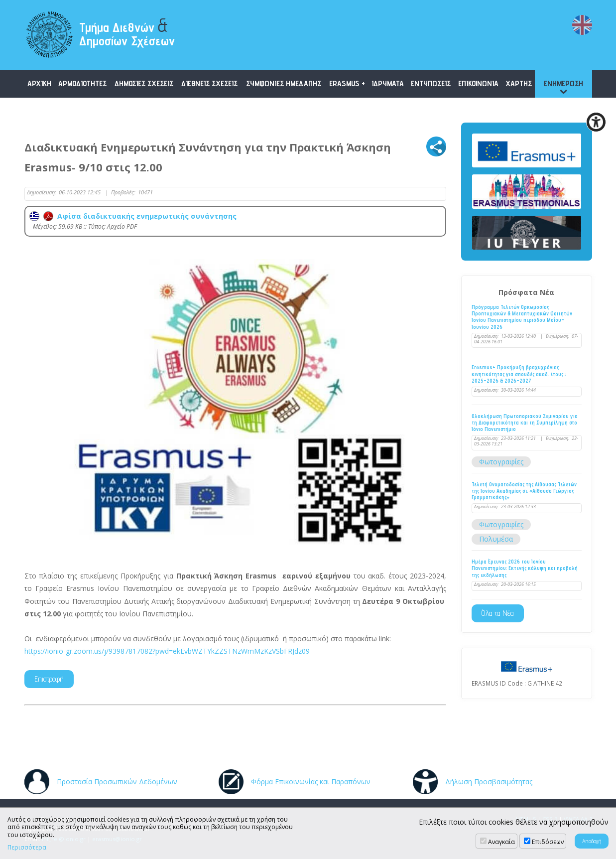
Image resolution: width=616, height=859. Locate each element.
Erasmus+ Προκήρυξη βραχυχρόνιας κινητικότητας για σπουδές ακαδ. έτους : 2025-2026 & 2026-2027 (519, 374)
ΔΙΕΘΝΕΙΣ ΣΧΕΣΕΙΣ (209, 83)
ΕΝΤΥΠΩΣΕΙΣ (431, 83)
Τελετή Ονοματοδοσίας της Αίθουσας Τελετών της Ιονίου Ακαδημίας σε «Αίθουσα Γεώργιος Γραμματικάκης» (524, 491)
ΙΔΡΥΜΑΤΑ (388, 83)
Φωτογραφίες (501, 462)
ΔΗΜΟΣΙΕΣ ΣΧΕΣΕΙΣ (144, 83)
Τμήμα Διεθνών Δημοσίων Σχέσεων (127, 31)
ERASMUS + (347, 83)
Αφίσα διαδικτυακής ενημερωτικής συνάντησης (133, 216)
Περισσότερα (27, 848)
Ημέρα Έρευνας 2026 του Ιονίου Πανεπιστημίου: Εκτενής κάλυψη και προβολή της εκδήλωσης (525, 568)
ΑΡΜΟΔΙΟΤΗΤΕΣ (82, 83)
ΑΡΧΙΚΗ (39, 83)
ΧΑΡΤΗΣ (519, 83)
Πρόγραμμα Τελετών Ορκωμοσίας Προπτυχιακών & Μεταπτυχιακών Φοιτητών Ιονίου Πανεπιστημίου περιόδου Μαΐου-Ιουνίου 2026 (522, 317)
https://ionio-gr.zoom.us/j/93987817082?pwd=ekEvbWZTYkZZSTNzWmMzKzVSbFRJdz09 (167, 651)
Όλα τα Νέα (498, 613)
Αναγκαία (501, 842)
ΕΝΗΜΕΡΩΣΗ (563, 83)
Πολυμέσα (496, 539)
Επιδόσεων (548, 842)
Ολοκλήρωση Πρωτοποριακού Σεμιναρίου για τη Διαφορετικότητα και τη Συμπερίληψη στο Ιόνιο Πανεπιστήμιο (525, 423)
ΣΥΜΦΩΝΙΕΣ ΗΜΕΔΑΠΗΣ (284, 83)
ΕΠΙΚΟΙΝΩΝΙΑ (478, 83)
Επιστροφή (49, 679)
